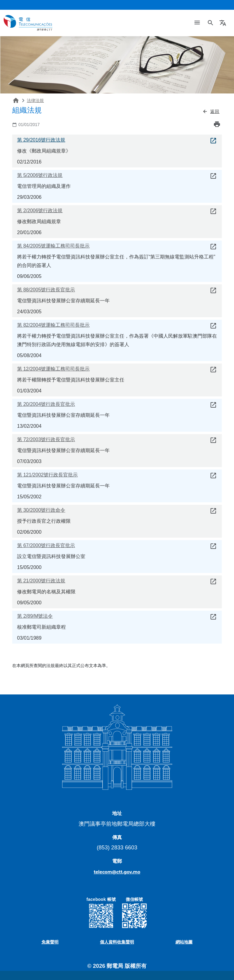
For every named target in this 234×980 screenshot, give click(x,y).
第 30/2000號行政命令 (41, 510)
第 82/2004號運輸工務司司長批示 (53, 325)
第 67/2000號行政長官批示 (46, 545)
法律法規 (35, 100)
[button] (223, 23)
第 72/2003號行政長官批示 (46, 439)
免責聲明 (50, 942)
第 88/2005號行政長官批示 (46, 290)
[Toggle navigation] (197, 23)
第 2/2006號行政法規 (40, 211)
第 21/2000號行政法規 (41, 581)
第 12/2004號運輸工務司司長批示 (53, 369)
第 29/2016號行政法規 (41, 140)
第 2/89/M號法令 (35, 616)
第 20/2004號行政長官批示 (46, 404)
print (217, 124)
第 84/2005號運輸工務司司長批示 (53, 246)
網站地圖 (184, 942)
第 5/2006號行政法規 (40, 175)
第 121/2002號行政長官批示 (47, 475)
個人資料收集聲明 (117, 942)
